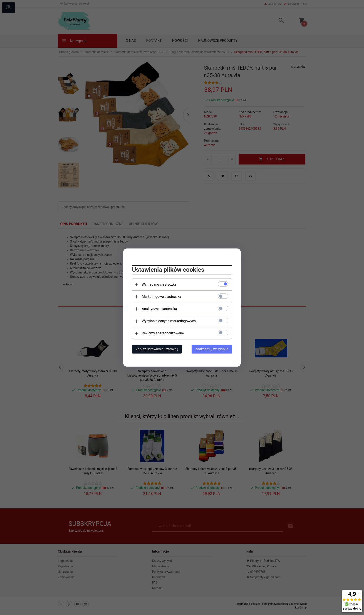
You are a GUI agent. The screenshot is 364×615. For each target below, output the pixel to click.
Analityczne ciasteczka (159, 309)
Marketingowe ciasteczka (161, 297)
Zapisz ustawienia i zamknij (157, 349)
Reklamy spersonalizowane (163, 333)
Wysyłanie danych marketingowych (169, 321)
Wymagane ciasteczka (159, 284)
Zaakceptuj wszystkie (212, 349)
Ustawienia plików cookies (168, 270)
